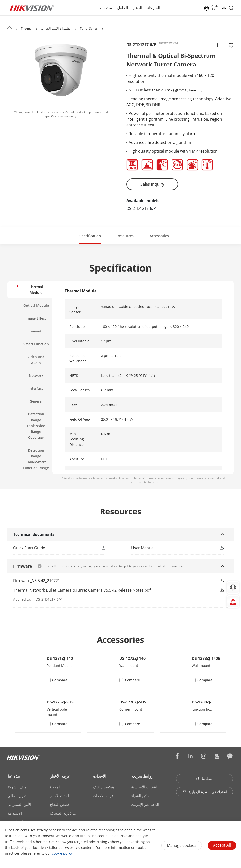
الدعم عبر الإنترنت (145, 804)
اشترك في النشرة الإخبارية (205, 792)
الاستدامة (15, 813)
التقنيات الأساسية (145, 787)
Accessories (159, 236)
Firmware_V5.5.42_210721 (37, 581)
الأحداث (100, 776)
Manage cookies (182, 845)
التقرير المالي (18, 796)
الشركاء (154, 8)
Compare (60, 680)
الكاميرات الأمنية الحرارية (56, 29)
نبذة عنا (14, 776)
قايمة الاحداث (103, 796)
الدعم (138, 8)
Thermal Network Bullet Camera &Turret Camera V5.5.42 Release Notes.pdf (82, 590)
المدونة (55, 787)
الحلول (122, 8)
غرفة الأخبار (60, 776)
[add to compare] (220, 45)
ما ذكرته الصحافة (63, 813)
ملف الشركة (17, 787)
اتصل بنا (205, 779)
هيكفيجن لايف (103, 787)
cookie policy (62, 853)
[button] (37, 29)
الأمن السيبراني (19, 804)
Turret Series (89, 29)
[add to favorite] (230, 45)
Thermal (27, 29)
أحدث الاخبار (59, 796)
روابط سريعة (142, 776)
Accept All (222, 845)
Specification (90, 236)
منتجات (106, 8)
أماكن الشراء (141, 796)
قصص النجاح (60, 804)
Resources (125, 236)
